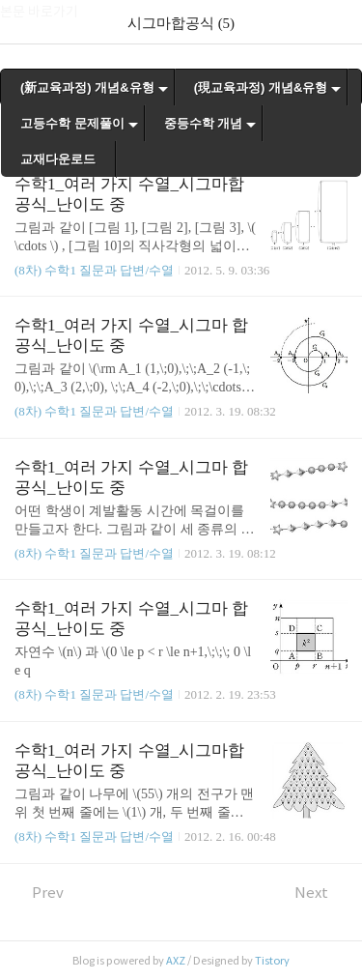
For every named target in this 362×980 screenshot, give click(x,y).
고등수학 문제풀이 (72, 123)
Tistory (272, 961)
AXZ (176, 961)
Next (321, 893)
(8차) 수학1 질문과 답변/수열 (94, 270)
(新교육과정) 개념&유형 (87, 87)
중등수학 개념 (204, 123)
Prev (39, 893)
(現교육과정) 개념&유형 (261, 87)
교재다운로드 (58, 159)
